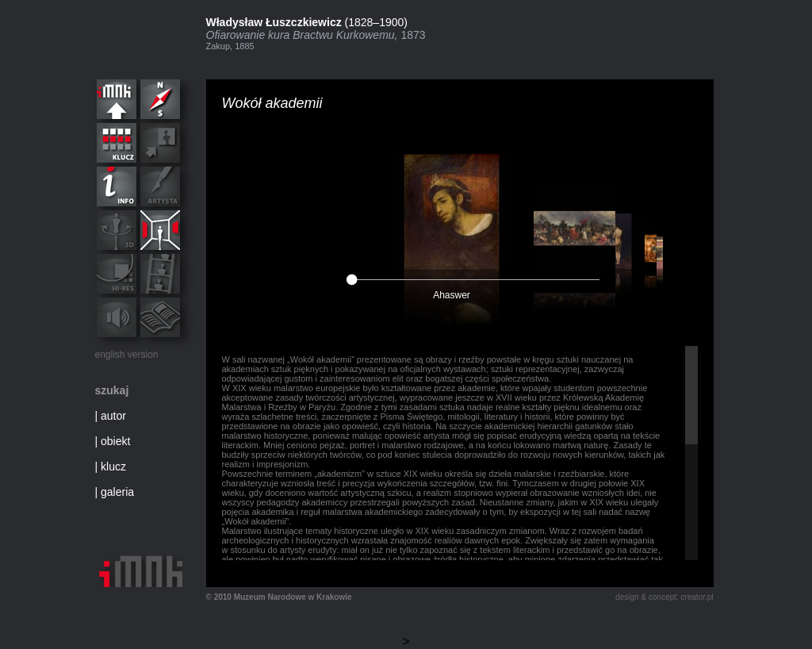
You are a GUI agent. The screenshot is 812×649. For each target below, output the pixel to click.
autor (113, 416)
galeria (117, 492)
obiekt (115, 441)
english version (127, 355)
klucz (113, 467)
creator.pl (697, 597)
